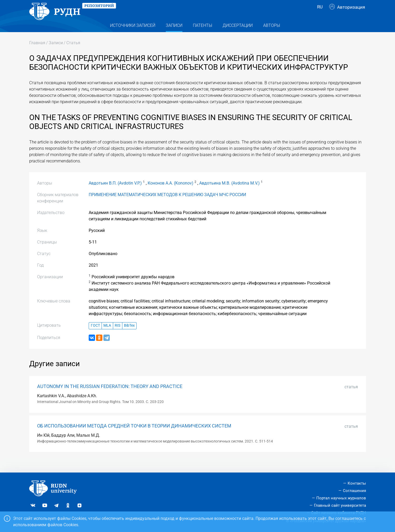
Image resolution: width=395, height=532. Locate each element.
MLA (107, 336)
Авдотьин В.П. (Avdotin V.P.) (115, 193)
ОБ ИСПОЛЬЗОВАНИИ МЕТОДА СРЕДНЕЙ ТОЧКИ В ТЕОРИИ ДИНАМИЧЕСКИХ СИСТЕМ (134, 436)
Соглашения (354, 491)
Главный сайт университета (340, 505)
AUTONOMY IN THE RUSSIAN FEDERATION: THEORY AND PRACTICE (110, 397)
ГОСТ (95, 336)
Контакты (357, 484)
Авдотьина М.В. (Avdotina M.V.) (229, 193)
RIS (117, 336)
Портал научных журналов (341, 498)
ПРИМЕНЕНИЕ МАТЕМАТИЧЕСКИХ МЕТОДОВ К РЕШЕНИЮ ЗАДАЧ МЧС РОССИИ (167, 205)
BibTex (129, 336)
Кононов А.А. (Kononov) (171, 193)
